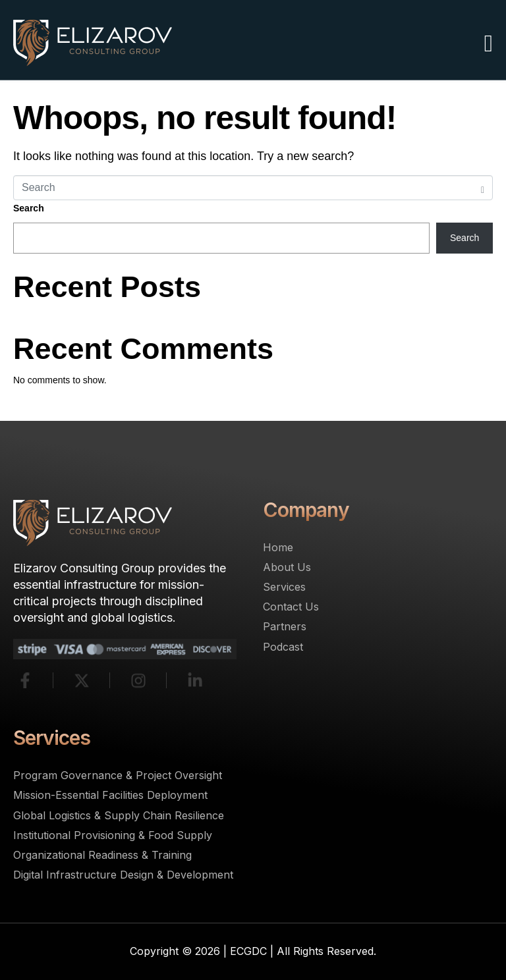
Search (29, 208)
